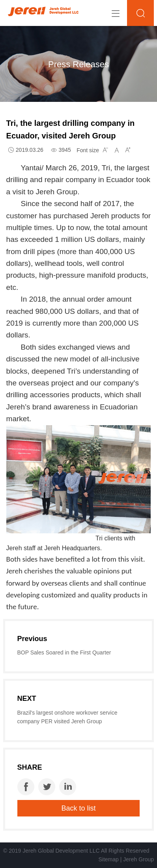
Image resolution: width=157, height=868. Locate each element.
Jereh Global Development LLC (61, 851)
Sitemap (108, 859)
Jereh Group (138, 859)
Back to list (78, 808)
